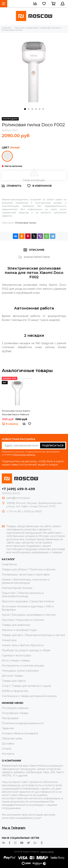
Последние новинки (15, 708)
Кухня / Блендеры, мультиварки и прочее (29, 615)
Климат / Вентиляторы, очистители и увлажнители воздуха (26, 581)
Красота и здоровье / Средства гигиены (28, 601)
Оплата (7, 749)
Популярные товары (15, 713)
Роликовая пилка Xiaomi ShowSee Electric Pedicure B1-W (16, 413)
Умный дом (9, 640)
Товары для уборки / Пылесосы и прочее (29, 569)
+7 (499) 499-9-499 (18, 489)
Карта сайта (47, 852)
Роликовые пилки (26, 223)
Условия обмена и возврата (20, 733)
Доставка (8, 744)
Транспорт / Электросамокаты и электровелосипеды (23, 595)
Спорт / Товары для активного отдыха (26, 686)
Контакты (8, 754)
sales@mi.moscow (18, 498)
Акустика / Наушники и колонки (23, 620)
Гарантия (8, 728)
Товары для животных (16, 625)
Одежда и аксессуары (16, 655)
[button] (25, 109)
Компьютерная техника (17, 588)
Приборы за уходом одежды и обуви (26, 650)
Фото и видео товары (16, 660)
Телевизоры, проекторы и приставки (26, 574)
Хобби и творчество (15, 691)
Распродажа (10, 718)
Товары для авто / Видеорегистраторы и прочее (33, 635)
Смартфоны (9, 564)
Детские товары (12, 676)
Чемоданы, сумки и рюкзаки (20, 671)
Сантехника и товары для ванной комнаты (29, 696)
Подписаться (53, 446)
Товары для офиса (14, 681)
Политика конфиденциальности (23, 723)
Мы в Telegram (14, 828)
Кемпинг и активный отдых (19, 630)
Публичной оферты (24, 454)
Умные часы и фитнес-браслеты (23, 645)
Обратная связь (12, 738)
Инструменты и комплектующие (23, 666)
